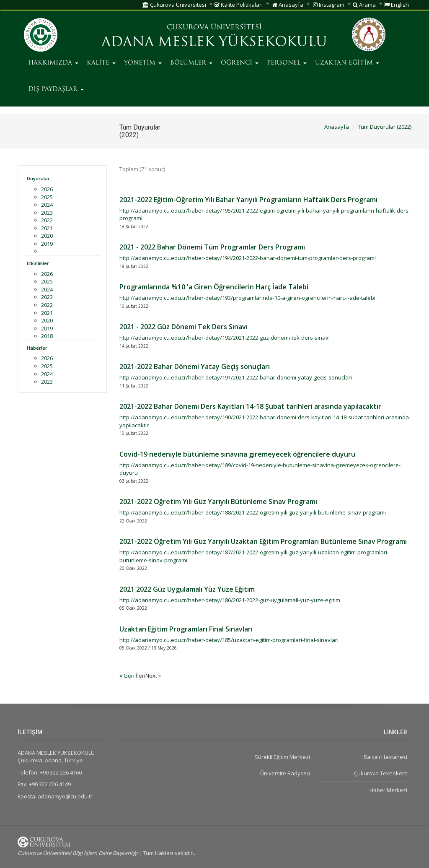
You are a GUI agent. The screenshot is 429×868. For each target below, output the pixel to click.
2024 (47, 205)
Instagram (329, 5)
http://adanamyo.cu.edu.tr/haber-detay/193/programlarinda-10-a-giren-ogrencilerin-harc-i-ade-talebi (247, 298)
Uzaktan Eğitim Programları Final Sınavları (186, 629)
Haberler (37, 348)
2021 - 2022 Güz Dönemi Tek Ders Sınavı (183, 327)
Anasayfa (288, 5)
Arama (364, 5)
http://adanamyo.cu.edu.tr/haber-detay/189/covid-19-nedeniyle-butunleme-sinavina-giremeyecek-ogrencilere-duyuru (260, 469)
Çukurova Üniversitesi (174, 5)
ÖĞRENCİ (240, 63)
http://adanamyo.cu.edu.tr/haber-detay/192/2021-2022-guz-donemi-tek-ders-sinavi (225, 338)
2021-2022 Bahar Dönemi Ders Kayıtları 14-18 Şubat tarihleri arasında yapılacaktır (250, 406)
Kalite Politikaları (239, 5)
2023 (47, 213)
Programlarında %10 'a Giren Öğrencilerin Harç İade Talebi (214, 287)
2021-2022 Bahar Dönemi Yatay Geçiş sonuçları (195, 366)
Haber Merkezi (388, 790)
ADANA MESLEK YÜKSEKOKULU (214, 43)
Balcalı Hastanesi (385, 757)
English (397, 5)
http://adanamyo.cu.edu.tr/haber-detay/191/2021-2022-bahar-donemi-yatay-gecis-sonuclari (236, 377)
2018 (47, 336)
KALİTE (101, 63)
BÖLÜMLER (191, 63)
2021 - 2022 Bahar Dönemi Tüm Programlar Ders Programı (212, 247)
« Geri (128, 676)
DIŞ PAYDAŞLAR (56, 90)
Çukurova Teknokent (381, 773)
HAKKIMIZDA (53, 63)
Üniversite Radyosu (285, 773)
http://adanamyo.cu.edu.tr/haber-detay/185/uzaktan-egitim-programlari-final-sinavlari (229, 640)
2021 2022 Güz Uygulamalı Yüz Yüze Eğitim (187, 589)
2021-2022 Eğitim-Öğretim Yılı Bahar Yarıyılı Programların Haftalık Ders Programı (248, 200)
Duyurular (38, 178)
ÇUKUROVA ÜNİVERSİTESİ (214, 28)
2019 (47, 244)
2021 (47, 228)
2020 (47, 236)
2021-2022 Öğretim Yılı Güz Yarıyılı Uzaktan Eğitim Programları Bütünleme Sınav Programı (263, 541)
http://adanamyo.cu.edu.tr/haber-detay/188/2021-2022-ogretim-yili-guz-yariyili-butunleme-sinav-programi (253, 512)
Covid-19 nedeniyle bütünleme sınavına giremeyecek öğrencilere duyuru (237, 454)
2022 (47, 220)
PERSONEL (287, 63)
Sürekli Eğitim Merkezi (282, 757)
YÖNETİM (143, 63)
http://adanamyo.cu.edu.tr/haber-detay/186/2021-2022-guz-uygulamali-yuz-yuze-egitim (230, 600)
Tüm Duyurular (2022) (385, 127)
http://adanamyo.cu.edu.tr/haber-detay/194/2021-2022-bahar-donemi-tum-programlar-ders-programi (248, 258)
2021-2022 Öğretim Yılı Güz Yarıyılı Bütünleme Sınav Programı (218, 502)
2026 (47, 189)
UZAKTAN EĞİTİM (347, 63)
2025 (47, 197)
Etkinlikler (38, 263)
